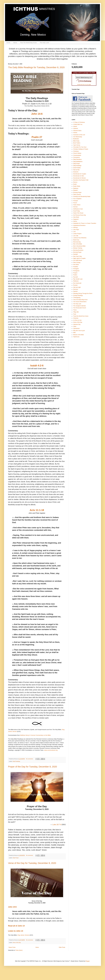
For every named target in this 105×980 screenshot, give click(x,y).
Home (8, 43)
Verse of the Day (17, 942)
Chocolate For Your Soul (80, 147)
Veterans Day (77, 324)
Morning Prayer (77, 252)
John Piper (76, 230)
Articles (75, 133)
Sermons (76, 289)
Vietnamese (76, 328)
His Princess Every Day (80, 215)
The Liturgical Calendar (79, 306)
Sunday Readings (78, 295)
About (15, 43)
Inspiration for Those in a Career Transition (85, 223)
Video (75, 326)
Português (76, 269)
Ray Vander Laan (78, 279)
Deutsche (76, 172)
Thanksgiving (77, 298)
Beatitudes (76, 139)
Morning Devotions (78, 250)
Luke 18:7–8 (57, 825)
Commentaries (77, 155)
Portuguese (76, 271)
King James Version (23, 935)
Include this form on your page (84, 85)
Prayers (75, 273)
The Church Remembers (80, 302)
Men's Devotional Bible (79, 246)
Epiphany (76, 188)
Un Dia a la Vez (77, 320)
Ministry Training (78, 248)
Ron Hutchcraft (77, 283)
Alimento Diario (77, 131)
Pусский (75, 277)
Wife (74, 333)
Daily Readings (16, 761)
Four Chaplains (77, 199)
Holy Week (76, 217)
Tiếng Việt (76, 312)
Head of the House (78, 213)
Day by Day (76, 170)
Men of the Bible (78, 244)
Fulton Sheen (77, 205)
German (75, 207)
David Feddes (77, 168)
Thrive (75, 310)
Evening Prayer (77, 192)
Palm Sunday (77, 263)
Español (75, 190)
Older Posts (62, 947)
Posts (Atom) (19, 950)
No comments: (30, 759)
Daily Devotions (77, 159)
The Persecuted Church (80, 308)
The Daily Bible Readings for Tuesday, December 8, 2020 (36, 67)
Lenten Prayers (77, 234)
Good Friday (77, 211)
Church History (77, 153)
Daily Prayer (16, 858)
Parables (76, 267)
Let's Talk (76, 236)
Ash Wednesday (78, 137)
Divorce (75, 182)
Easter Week (77, 186)
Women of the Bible (78, 335)
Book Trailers (77, 143)
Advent (75, 126)
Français (76, 201)
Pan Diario (76, 265)
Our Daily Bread (77, 260)
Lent (74, 232)
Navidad (75, 254)
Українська (76, 337)
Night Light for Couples (79, 258)
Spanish (75, 291)
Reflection (76, 281)
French (75, 203)
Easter (75, 184)
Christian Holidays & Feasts (81, 149)
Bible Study (76, 141)
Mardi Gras (76, 240)
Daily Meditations (78, 162)
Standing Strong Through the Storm (83, 293)
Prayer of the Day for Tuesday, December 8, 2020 (33, 767)
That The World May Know (28, 43)
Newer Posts (12, 947)
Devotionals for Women (80, 178)
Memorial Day (77, 242)
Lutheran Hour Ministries (80, 238)
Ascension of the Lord (79, 135)
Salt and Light (77, 287)
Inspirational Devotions (79, 225)
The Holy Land (44, 43)
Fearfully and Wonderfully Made (82, 197)
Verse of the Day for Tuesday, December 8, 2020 (32, 863)
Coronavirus (76, 157)
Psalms (75, 275)
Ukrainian (76, 318)
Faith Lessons (77, 195)
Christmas (76, 151)
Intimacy (75, 227)
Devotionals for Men (79, 176)
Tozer (75, 314)
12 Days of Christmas (79, 122)
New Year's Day (77, 256)
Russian (75, 285)
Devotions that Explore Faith (81, 180)
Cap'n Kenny (77, 145)
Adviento (76, 128)
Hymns (75, 221)
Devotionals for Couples (80, 174)
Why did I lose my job (79, 331)
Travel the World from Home (81, 316)
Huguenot (76, 219)
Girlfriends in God (78, 209)
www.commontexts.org (51, 750)
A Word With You (78, 124)
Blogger (88, 961)
